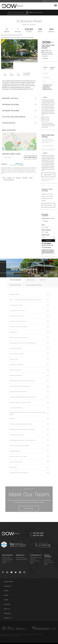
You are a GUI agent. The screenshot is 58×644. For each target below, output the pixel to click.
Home (4, 178)
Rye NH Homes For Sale (17, 434)
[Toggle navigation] (56, 5)
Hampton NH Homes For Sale (18, 337)
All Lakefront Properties (17, 364)
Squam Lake (13, 467)
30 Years (51, 218)
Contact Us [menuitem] (8, 617)
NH (14, 178)
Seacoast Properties (16, 375)
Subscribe (48, 174)
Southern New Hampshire (34, 284)
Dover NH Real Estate (16, 461)
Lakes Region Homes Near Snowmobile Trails (23, 440)
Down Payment (46, 229)
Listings (9, 178)
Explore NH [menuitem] (7, 585)
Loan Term (45, 218)
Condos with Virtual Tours (17, 310)
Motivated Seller (14, 294)
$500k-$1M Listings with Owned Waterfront (22, 380)
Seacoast (43, 279)
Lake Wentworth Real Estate (18, 391)
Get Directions (30, 157)
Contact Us (45, 56)
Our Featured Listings (16, 304)
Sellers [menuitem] (6, 595)
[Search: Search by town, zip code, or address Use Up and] (16, 13)
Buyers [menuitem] (6, 590)
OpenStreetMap (28, 150)
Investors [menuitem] (7, 604)
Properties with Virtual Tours (18, 321)
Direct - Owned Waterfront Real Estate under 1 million (26, 299)
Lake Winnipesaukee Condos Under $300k (22, 429)
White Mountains (15, 284)
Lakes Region (31, 279)
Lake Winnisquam (15, 450)
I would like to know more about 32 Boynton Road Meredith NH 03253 (48, 89)
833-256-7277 (47, 1)
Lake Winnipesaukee (16, 348)
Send (44, 119)
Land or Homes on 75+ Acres (18, 456)
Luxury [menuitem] (6, 599)
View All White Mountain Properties (20, 385)
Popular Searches (16, 279)
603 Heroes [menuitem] (8, 613)
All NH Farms (13, 331)
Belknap (18, 178)
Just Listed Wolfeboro (16, 407)
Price (43, 224)
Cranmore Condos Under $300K (19, 445)
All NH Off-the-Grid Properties (19, 326)
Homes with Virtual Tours (17, 315)
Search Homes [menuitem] (9, 581)
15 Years (45, 220)
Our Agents (45, 58)
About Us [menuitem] (7, 608)
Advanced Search (37, 13)
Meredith (25, 178)
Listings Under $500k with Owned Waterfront (23, 396)
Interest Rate (45, 234)
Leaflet (22, 150)
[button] (27, 13)
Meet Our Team (29, 508)
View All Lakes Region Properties (19, 472)
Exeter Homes (14, 358)
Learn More (48, 204)
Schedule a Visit (52, 68)
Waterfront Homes (15, 369)
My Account (54, 1)
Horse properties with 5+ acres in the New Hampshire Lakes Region (28, 412)
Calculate (48, 240)
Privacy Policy (45, 125)
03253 (31, 178)
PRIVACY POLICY (17, 635)
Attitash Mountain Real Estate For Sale (21, 423)
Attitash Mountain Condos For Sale (20, 402)
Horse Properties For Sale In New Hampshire (23, 342)
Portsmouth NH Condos (17, 353)
